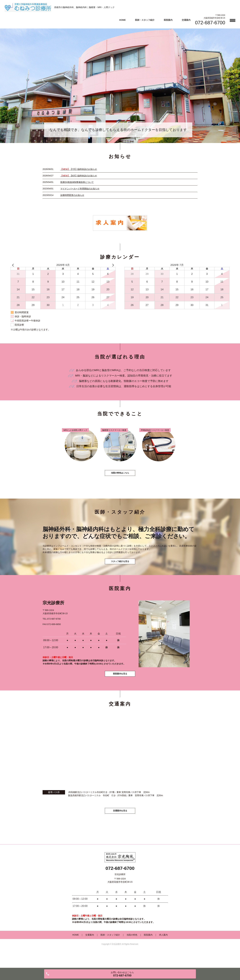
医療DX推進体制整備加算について (77, 182)
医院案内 (168, 20)
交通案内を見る (120, 826)
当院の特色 (132, 951)
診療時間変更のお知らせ (72, 195)
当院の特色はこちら (120, 479)
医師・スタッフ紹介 (145, 20)
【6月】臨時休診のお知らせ (79, 176)
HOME (122, 20)
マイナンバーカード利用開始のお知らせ (80, 189)
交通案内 (186, 20)
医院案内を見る (120, 688)
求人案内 (163, 951)
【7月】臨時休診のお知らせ (79, 169)
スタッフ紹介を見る (120, 571)
